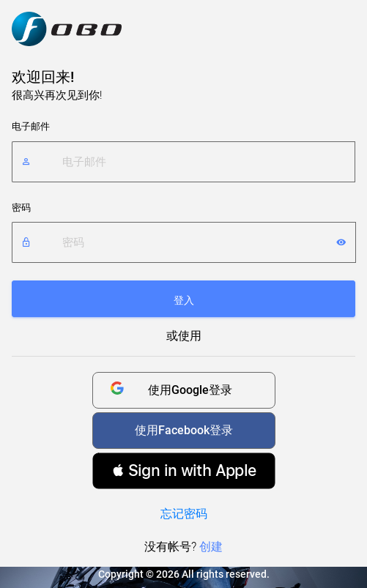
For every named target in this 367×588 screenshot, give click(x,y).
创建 (211, 547)
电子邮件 (31, 126)
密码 (21, 208)
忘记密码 (184, 514)
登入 (184, 300)
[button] (184, 471)
